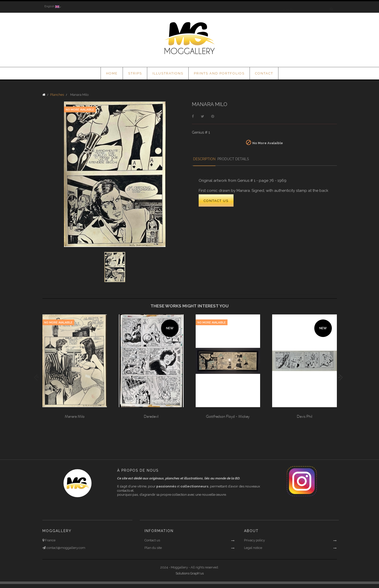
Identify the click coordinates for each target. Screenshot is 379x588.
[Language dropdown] (52, 7)
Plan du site (153, 548)
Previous (37, 377)
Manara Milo (75, 416)
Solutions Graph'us (190, 573)
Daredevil (151, 416)
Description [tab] (210, 159)
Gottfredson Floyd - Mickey (228, 416)
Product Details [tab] (244, 159)
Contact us (152, 540)
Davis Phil (305, 416)
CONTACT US (216, 201)
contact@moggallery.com (65, 548)
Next (339, 377)
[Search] (306, 7)
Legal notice (253, 548)
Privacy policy (254, 540)
